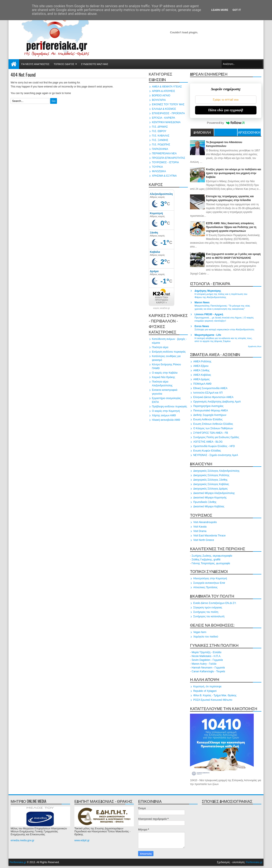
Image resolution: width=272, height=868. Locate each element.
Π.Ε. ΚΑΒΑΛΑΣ (161, 136)
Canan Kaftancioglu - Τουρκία (208, 671)
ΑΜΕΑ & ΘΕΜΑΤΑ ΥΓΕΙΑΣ (167, 87)
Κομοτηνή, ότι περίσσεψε (207, 687)
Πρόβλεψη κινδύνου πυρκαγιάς (169, 407)
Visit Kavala (200, 527)
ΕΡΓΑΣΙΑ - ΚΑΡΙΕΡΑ (164, 118)
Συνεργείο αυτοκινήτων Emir (209, 583)
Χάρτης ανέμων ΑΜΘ (164, 415)
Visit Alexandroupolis (205, 522)
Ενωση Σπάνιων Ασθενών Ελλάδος (213, 424)
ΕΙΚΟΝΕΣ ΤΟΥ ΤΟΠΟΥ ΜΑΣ (168, 104)
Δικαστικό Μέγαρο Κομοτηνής (210, 498)
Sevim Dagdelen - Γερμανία (207, 660)
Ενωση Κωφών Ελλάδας (207, 451)
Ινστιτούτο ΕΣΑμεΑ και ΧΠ (208, 393)
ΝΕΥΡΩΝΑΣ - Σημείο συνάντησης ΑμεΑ (216, 455)
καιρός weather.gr (161, 308)
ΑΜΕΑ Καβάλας (202, 375)
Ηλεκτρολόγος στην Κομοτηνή (210, 578)
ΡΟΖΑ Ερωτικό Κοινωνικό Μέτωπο (213, 700)
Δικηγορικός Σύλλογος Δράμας (210, 489)
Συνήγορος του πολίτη (206, 612)
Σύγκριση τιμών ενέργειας (208, 608)
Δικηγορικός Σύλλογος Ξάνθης (210, 480)
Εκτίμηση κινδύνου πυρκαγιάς (169, 352)
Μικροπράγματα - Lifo (208, 335)
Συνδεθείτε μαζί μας (95, 64)
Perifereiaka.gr (18, 862)
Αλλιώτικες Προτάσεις (205, 587)
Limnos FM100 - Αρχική (209, 314)
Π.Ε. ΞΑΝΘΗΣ (160, 140)
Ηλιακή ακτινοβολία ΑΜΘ (166, 420)
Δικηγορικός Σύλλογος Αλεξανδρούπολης (216, 471)
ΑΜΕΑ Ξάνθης (201, 370)
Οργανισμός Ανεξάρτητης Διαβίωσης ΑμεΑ (217, 402)
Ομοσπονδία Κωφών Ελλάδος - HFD (214, 446)
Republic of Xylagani (205, 691)
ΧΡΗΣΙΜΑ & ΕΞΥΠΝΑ (164, 176)
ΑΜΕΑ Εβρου (201, 366)
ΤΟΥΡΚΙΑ (157, 167)
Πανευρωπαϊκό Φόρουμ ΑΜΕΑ (210, 411)
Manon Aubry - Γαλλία (204, 664)
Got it (237, 10)
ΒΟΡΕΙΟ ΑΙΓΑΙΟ (161, 96)
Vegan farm (200, 632)
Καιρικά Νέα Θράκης (164, 377)
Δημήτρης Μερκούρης (208, 291)
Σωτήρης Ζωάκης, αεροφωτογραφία (212, 556)
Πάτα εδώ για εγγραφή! (226, 110)
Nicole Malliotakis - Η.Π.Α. (206, 656)
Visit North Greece (204, 540)
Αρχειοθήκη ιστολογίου (249, 133)
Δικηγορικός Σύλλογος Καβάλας (211, 484)
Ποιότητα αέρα (160, 347)
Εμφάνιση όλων (255, 346)
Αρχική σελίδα (14, 64)
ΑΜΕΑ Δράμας (201, 379)
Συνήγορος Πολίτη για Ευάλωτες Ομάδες (216, 437)
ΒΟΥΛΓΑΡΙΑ (159, 100)
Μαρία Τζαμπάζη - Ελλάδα (207, 652)
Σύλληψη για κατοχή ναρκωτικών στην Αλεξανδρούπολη (224, 329)
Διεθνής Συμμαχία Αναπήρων (210, 415)
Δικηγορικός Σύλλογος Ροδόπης (211, 475)
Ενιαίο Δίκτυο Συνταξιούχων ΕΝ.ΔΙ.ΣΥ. (215, 603)
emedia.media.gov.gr (22, 840)
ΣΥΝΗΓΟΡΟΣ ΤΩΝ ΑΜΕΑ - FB (210, 433)
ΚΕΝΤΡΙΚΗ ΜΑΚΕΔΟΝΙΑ (166, 122)
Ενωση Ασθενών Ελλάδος (208, 419)
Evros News (202, 326)
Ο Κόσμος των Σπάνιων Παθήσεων (213, 428)
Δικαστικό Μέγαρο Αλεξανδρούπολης (214, 493)
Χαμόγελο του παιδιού (206, 637)
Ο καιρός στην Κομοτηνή (166, 411)
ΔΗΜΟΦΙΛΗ (202, 132)
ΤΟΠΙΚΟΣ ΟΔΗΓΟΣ (64, 64)
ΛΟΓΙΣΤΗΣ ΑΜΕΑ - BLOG (208, 442)
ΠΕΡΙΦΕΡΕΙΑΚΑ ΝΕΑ (164, 153)
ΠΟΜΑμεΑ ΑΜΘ (202, 384)
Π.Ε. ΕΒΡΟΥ (159, 131)
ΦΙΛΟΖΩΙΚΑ (159, 171)
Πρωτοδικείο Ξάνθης (205, 502)
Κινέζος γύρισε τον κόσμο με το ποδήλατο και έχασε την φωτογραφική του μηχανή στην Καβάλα (233, 173)
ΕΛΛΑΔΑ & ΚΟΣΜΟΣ (164, 109)
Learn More (220, 10)
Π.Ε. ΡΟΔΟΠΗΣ (161, 145)
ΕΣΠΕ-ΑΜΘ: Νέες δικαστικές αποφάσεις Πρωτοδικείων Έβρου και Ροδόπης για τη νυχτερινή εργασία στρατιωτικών (231, 227)
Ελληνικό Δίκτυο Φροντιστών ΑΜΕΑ (213, 397)
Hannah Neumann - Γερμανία (208, 668)
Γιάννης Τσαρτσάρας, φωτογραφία (211, 563)
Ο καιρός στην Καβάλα (165, 373)
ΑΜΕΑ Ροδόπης (202, 362)
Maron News (202, 302)
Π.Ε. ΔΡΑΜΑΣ (160, 127)
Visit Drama (200, 531)
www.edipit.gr (82, 840)
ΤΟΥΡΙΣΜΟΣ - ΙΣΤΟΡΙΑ (165, 162)
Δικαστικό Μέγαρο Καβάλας (209, 506)
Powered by (226, 123)
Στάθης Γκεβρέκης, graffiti (206, 560)
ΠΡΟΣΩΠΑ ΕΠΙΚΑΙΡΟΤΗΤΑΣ (169, 158)
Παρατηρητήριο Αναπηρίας (208, 406)
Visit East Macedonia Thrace (209, 536)
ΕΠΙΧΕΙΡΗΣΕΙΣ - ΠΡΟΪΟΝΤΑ (168, 113)
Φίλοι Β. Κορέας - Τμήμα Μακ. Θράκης (215, 695)
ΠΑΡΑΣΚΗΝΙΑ (160, 149)
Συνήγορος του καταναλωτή (209, 616)
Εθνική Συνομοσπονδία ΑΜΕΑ (210, 388)
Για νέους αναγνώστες (35, 64)
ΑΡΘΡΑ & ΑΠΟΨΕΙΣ (164, 91)
